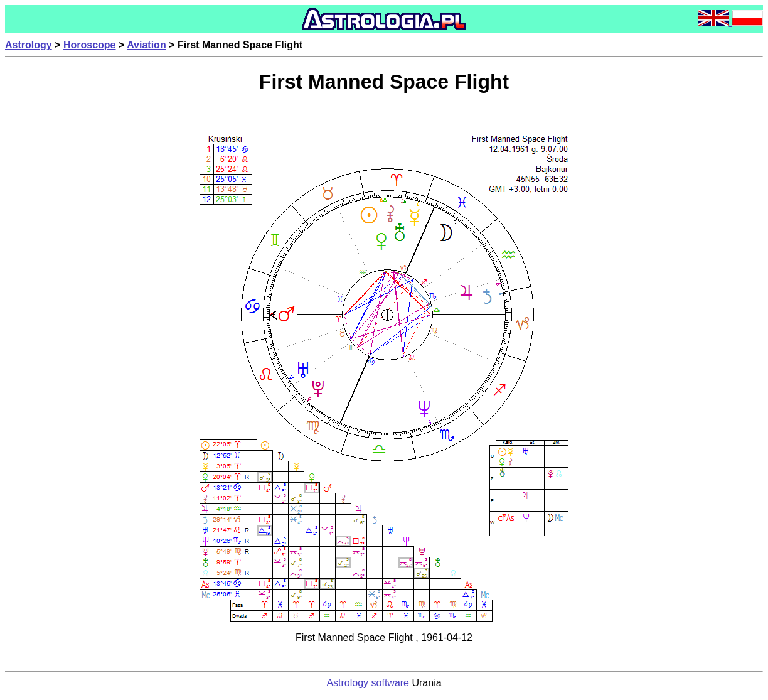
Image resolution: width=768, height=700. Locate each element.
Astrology (29, 45)
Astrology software (368, 683)
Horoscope (90, 45)
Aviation (147, 45)
